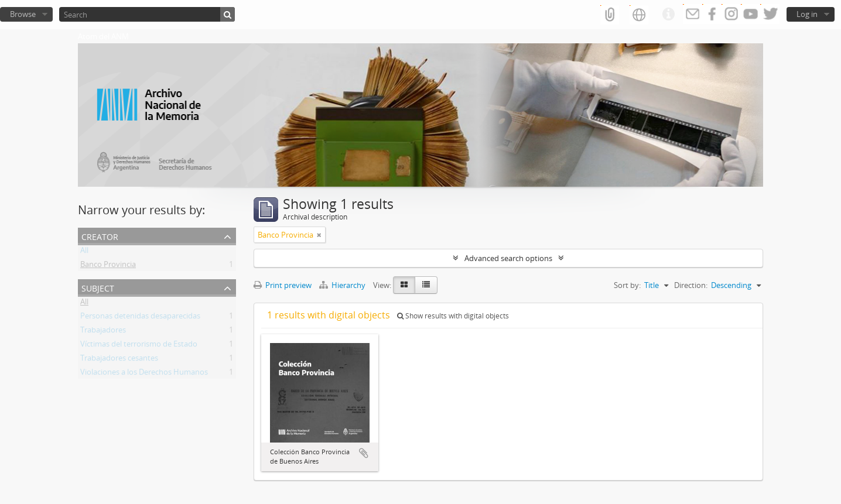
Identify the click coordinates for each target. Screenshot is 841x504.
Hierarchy (343, 285)
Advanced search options (508, 258)
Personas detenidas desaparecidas (140, 318)
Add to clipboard (364, 453)
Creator (100, 236)
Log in (807, 14)
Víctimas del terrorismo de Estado (139, 346)
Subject (98, 287)
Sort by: (627, 285)
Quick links (668, 15)
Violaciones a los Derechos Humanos (144, 374)
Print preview (283, 285)
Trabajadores (103, 332)
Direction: (691, 285)
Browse (23, 14)
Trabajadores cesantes (119, 360)
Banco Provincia (108, 266)
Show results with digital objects (453, 316)
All (84, 252)
